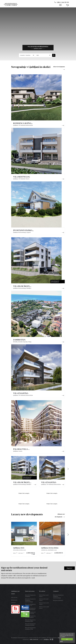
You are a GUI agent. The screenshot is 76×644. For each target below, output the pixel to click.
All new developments (59, 67)
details (61, 641)
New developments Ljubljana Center (30, 613)
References (14, 600)
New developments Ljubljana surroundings (30, 600)
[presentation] (68, 469)
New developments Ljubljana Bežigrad (30, 609)
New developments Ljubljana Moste (30, 617)
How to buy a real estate (44, 596)
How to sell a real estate (44, 600)
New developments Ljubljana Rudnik (30, 625)
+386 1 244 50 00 (63, 2)
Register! (70, 568)
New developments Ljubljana (30, 596)
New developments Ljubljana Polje (30, 628)
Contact (13, 603)
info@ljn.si (47, 640)
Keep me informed (58, 600)
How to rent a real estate (44, 604)
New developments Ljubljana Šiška (30, 621)
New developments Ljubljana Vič (30, 605)
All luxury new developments (60, 515)
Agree (67, 639)
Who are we (14, 598)
